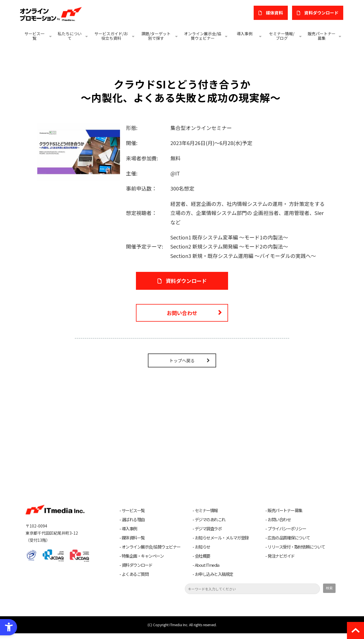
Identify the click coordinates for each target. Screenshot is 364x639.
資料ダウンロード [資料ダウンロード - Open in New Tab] (186, 282)
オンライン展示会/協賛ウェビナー (203, 36)
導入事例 (245, 34)
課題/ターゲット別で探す (156, 36)
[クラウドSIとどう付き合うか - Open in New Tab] (79, 151)
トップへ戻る (182, 366)
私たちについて (70, 36)
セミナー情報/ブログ (282, 36)
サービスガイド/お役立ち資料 (111, 36)
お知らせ (202, 553)
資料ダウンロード (137, 571)
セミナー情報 (206, 516)
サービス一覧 (34, 36)
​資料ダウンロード (322, 13)
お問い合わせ (182, 317)
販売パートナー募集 (322, 36)
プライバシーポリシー (287, 534)
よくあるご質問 (135, 580)
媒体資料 (277, 13)
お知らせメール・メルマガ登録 (222, 543)
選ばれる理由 (133, 525)
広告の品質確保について (289, 543)
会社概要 (202, 562)
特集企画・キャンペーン (143, 562)
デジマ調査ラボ (208, 534)
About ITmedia (207, 571)
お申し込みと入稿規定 (214, 580)
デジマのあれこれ (210, 525)
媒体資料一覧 (133, 543)
